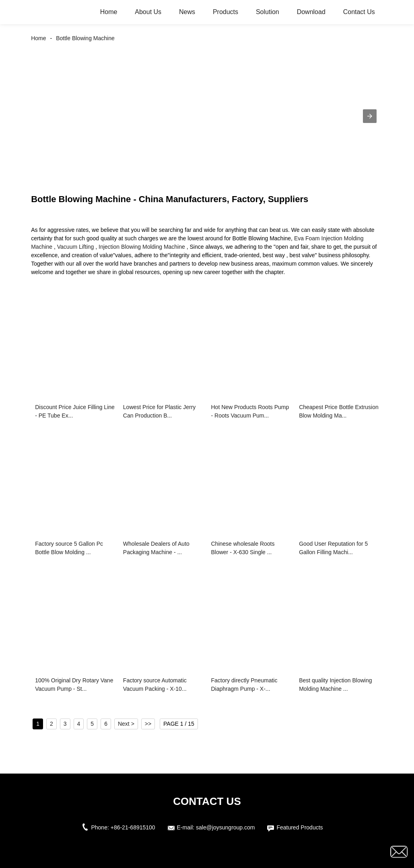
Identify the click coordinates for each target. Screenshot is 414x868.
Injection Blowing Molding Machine (142, 247)
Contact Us (359, 12)
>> (148, 724)
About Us (148, 12)
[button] (370, 116)
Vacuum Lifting (76, 247)
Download (311, 12)
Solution (268, 12)
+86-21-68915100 (133, 827)
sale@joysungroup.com (226, 827)
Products (226, 12)
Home (109, 12)
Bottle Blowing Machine (85, 38)
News (187, 12)
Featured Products (300, 827)
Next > (126, 724)
